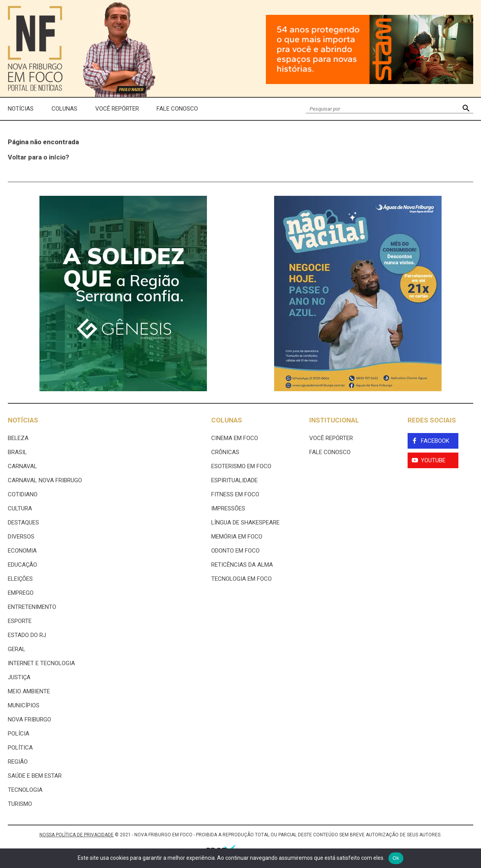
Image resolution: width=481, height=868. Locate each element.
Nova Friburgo (29, 719)
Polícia (19, 734)
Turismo (20, 804)
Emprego (21, 593)
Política (20, 748)
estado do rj (27, 635)
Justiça (19, 677)
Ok (396, 858)
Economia (22, 551)
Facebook (435, 441)
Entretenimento (32, 607)
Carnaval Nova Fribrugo (45, 480)
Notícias (21, 109)
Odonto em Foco (235, 551)
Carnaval (22, 466)
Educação (22, 565)
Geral (17, 649)
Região (18, 762)
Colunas (64, 109)
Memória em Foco (237, 537)
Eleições (20, 579)
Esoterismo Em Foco (241, 466)
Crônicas (225, 452)
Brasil (17, 452)
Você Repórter (117, 109)
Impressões (228, 508)
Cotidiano (23, 494)
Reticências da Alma (242, 565)
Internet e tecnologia (41, 663)
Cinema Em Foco (235, 438)
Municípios (24, 705)
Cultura (20, 508)
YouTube (433, 460)
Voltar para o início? (38, 157)
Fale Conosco (177, 109)
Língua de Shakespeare (245, 523)
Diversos (21, 537)
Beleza (18, 438)
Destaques (23, 523)
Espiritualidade (234, 480)
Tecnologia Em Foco (241, 579)
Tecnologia (25, 790)
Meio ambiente (29, 691)
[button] (466, 109)
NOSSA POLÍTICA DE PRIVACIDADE (77, 835)
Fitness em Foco (235, 494)
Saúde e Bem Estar (35, 776)
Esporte (20, 621)
